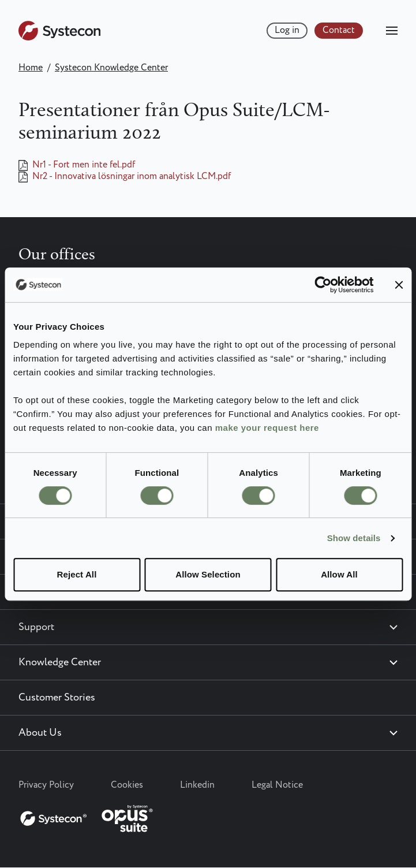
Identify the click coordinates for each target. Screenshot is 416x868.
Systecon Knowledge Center (111, 68)
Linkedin (197, 785)
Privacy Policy (46, 785)
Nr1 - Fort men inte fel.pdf (84, 165)
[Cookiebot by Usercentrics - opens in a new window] (323, 285)
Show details (354, 538)
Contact (339, 30)
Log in (287, 30)
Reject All (77, 574)
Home (31, 68)
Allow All (339, 574)
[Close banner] (399, 285)
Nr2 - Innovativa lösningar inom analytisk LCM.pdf (132, 177)
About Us (40, 733)
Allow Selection (208, 574)
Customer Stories (57, 698)
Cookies (127, 785)
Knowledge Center (60, 662)
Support (36, 627)
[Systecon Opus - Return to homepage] (88, 816)
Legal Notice (277, 785)
